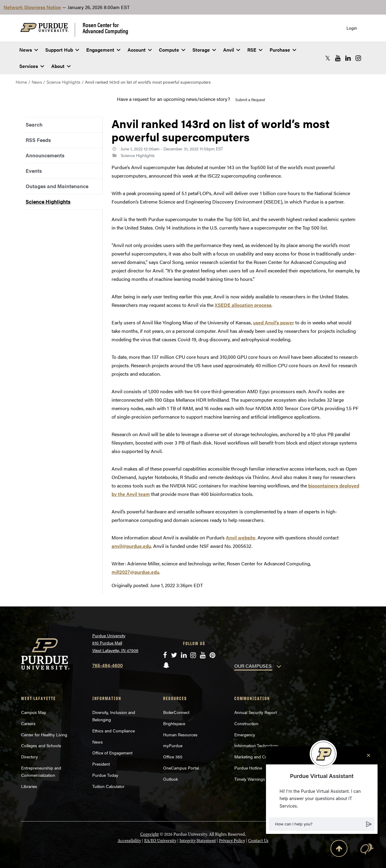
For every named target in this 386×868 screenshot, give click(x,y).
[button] (322, 824)
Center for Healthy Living (44, 735)
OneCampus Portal (181, 768)
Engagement (103, 50)
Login (352, 28)
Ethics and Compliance (114, 731)
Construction (246, 723)
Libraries (29, 786)
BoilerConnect (176, 712)
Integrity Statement (198, 841)
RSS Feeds (38, 140)
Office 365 (173, 757)
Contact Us (258, 841)
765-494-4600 (108, 665)
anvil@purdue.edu (131, 546)
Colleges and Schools (41, 745)
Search (34, 124)
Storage (204, 50)
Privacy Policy (232, 841)
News (29, 50)
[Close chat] (369, 755)
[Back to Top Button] (339, 850)
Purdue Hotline (248, 768)
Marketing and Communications (264, 757)
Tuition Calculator (108, 786)
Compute (172, 50)
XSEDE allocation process (243, 305)
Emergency (245, 735)
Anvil (232, 50)
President (101, 764)
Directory (30, 757)
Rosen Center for (105, 28)
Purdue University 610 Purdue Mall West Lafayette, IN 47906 (115, 643)
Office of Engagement (112, 753)
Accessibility (129, 841)
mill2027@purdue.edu (135, 572)
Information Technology (256, 745)
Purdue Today (105, 775)
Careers (28, 723)
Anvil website (241, 537)
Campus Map (34, 712)
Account (140, 50)
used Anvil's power (274, 322)
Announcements (45, 155)
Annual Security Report (256, 712)
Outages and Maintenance (57, 186)
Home (21, 82)
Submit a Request (250, 100)
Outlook (171, 779)
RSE (255, 50)
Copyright (150, 834)
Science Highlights (63, 82)
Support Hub (62, 50)
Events (34, 171)
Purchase (283, 50)
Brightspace (174, 723)
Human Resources (180, 735)
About (61, 66)
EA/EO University (160, 841)
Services (32, 66)
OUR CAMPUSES (253, 666)
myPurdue (173, 745)
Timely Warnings (250, 779)
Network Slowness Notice (32, 7)
